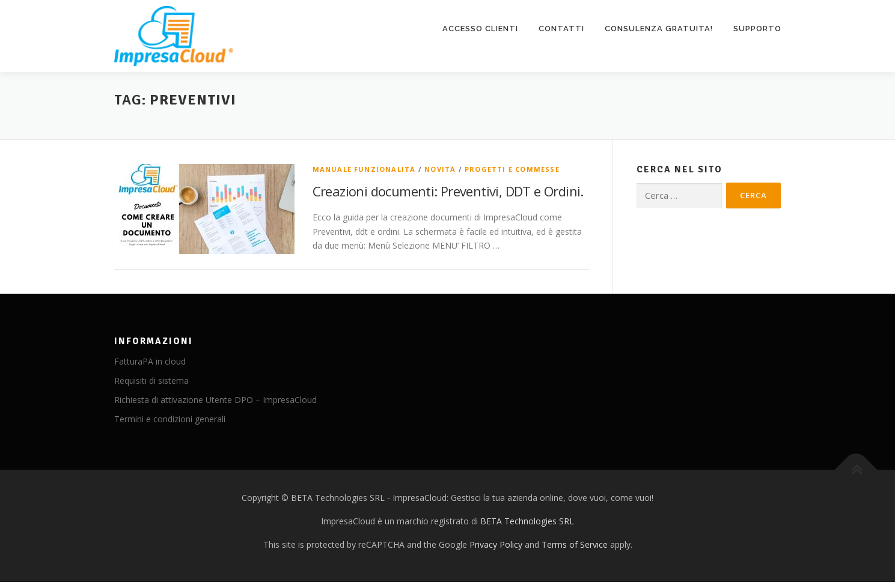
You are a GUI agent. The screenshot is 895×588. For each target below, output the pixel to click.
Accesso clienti (480, 29)
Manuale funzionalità (364, 169)
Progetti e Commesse (512, 169)
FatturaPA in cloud (150, 361)
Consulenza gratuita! (659, 29)
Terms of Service (575, 544)
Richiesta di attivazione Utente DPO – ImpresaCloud (215, 400)
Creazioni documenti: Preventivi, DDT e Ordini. (448, 191)
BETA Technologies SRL (527, 521)
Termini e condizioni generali (170, 419)
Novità (440, 169)
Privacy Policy (496, 544)
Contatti (561, 29)
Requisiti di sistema (151, 380)
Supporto (757, 29)
